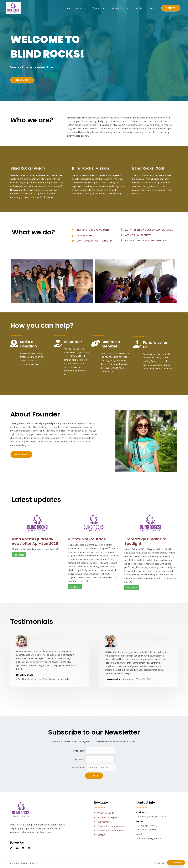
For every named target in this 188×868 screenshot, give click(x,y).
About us (81, 8)
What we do (98, 8)
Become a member (111, 344)
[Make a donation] (14, 343)
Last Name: (79, 759)
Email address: (94, 767)
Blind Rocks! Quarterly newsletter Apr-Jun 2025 (35, 541)
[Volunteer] (58, 343)
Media (139, 8)
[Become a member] (95, 343)
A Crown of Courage (87, 539)
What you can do (120, 8)
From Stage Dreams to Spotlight (145, 541)
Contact (153, 8)
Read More (19, 555)
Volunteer (73, 342)
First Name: (79, 751)
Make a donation (28, 344)
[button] (171, 8)
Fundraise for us (155, 345)
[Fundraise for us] (137, 344)
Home (69, 8)
